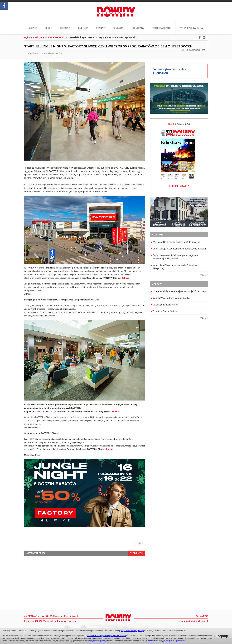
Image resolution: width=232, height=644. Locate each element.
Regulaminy (105, 37)
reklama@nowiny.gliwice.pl (194, 621)
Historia (65, 28)
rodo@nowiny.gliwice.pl (98, 641)
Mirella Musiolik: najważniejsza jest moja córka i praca (179, 291)
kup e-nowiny (179, 186)
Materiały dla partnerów (82, 37)
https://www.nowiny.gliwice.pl (132, 631)
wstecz (140, 543)
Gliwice (33, 28)
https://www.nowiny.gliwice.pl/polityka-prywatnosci (107, 636)
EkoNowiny (138, 28)
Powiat (101, 28)
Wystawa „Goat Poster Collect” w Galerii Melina (175, 242)
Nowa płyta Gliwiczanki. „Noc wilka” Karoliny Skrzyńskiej (174, 267)
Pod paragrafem (162, 28)
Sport (48, 28)
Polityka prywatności (126, 37)
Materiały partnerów (52, 53)
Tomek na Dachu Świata (164, 311)
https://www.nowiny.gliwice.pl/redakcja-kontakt (166, 641)
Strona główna (31, 53)
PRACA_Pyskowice (189, 28)
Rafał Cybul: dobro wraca (164, 305)
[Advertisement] (85, 582)
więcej (204, 275)
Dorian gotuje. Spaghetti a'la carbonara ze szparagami (179, 249)
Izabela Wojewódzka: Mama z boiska (170, 298)
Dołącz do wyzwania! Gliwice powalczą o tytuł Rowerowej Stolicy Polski (174, 257)
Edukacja (118, 28)
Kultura (83, 28)
